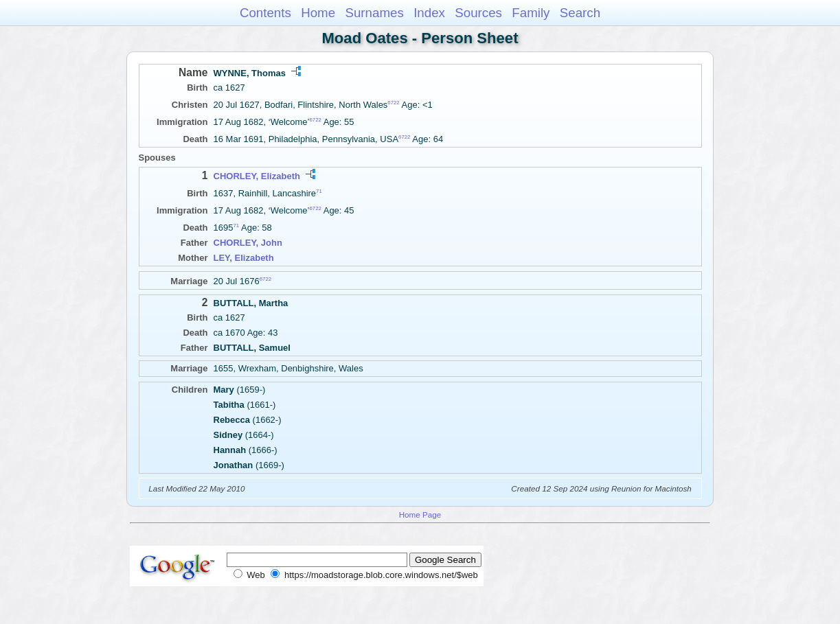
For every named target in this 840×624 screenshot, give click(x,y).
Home (318, 13)
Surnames (374, 13)
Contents (265, 13)
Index (429, 13)
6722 (393, 103)
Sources (478, 13)
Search (580, 13)
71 (319, 190)
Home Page (420, 515)
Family (531, 13)
